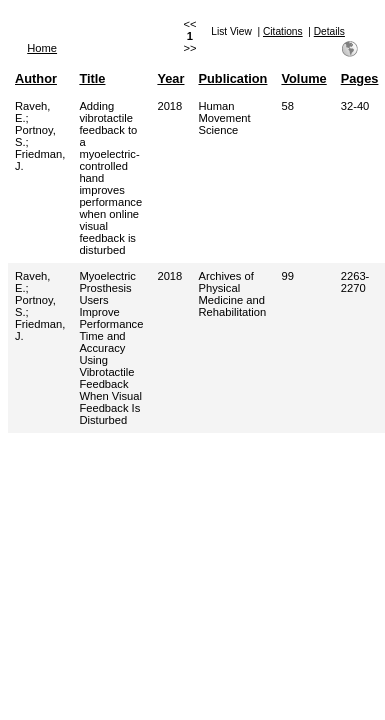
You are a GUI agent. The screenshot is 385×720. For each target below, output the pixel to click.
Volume (303, 78)
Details (329, 31)
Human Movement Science (224, 118)
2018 (169, 106)
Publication (232, 78)
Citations (283, 31)
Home (42, 48)
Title (92, 78)
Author (36, 78)
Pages (360, 78)
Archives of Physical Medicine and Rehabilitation (232, 294)
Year (170, 78)
